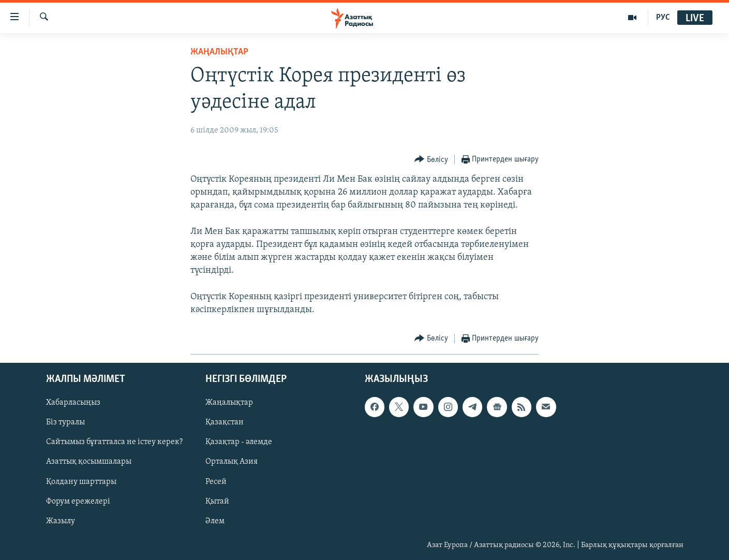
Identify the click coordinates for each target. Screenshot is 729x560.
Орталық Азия (232, 462)
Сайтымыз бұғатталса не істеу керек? (114, 443)
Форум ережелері (78, 502)
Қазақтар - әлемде (239, 443)
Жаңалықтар (229, 403)
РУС (663, 18)
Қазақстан (225, 423)
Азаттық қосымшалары (89, 462)
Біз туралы (65, 423)
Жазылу (61, 521)
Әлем (215, 521)
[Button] (431, 160)
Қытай (217, 502)
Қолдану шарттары (81, 482)
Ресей (216, 482)
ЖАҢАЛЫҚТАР (219, 52)
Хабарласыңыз (73, 403)
